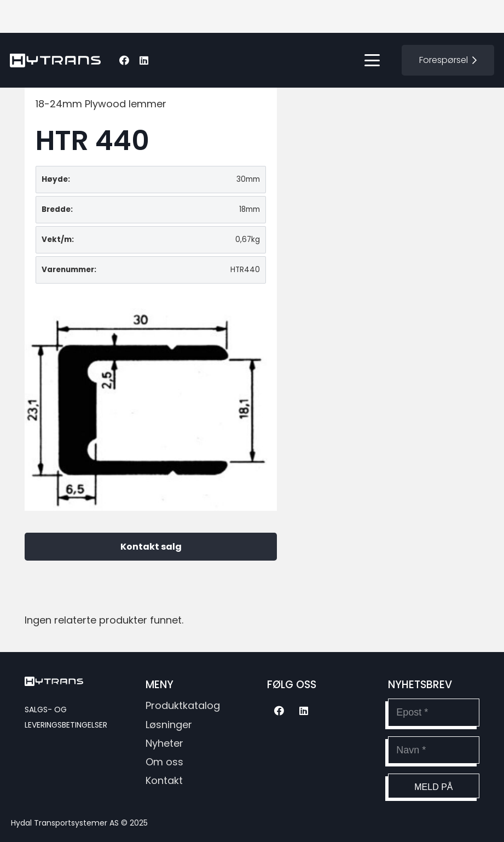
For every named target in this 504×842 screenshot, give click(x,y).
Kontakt (164, 780)
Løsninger (169, 725)
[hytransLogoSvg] (55, 60)
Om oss (164, 762)
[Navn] (434, 750)
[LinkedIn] (144, 60)
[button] (372, 60)
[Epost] (434, 712)
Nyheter (164, 743)
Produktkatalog (183, 705)
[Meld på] (434, 786)
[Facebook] (124, 60)
